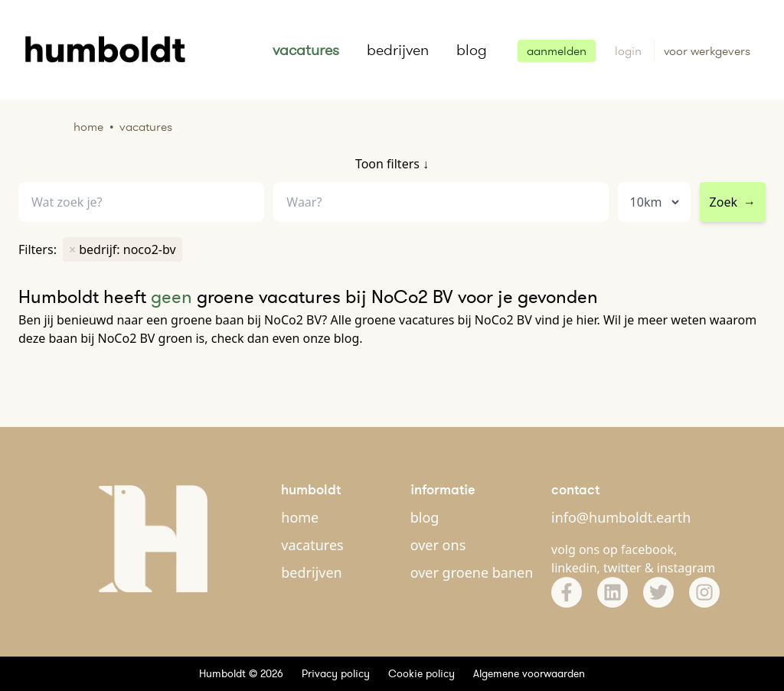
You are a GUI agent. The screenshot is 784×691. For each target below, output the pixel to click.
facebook (647, 549)
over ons (438, 545)
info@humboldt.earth (621, 517)
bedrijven (398, 50)
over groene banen (472, 572)
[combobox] (441, 202)
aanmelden (557, 51)
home (300, 517)
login (630, 51)
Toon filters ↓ (392, 164)
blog (472, 50)
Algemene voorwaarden (529, 673)
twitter (622, 568)
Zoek (733, 202)
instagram (686, 568)
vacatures (306, 50)
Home (88, 127)
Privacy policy (336, 673)
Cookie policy (421, 673)
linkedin (574, 568)
